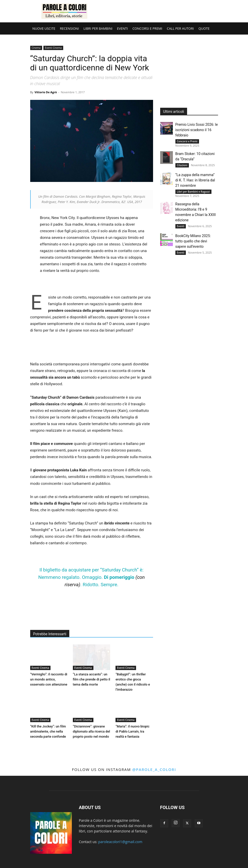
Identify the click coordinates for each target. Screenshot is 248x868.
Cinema (36, 48)
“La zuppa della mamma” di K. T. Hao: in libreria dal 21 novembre (195, 180)
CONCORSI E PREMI (147, 28)
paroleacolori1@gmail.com (120, 842)
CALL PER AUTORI (180, 28)
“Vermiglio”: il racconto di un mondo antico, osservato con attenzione (49, 679)
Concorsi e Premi (187, 141)
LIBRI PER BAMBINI (98, 28)
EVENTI (122, 28)
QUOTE (204, 28)
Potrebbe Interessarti (50, 634)
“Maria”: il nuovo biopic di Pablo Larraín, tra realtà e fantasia (133, 731)
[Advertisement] (158, 11)
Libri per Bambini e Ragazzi (193, 192)
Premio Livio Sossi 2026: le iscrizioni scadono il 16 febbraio (197, 130)
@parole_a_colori (154, 769)
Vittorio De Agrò (46, 92)
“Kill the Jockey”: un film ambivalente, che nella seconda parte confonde (48, 731)
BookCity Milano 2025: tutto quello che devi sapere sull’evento (193, 241)
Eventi (181, 226)
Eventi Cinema (53, 48)
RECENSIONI (69, 28)
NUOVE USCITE (44, 28)
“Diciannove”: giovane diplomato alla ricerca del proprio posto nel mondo (91, 731)
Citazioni (182, 165)
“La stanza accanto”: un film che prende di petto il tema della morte (92, 679)
